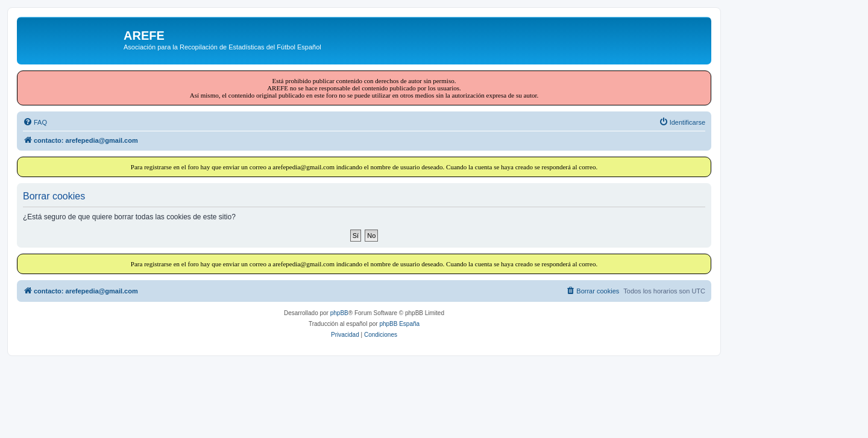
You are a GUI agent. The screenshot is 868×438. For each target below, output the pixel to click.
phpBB (339, 313)
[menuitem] (35, 122)
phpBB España (399, 324)
